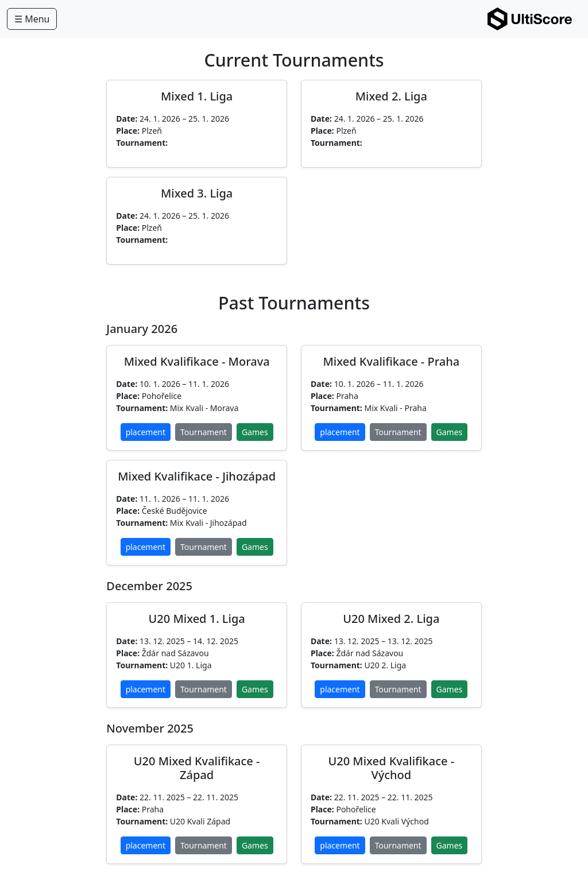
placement (146, 432)
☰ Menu (32, 19)
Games (255, 432)
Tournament (204, 432)
